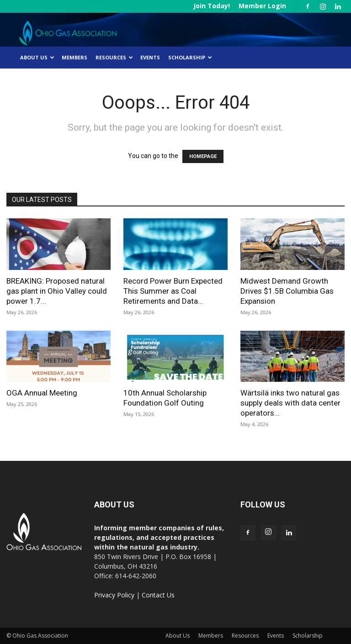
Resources (114, 57)
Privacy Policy (114, 595)
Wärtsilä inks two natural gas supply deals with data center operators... (290, 403)
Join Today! (212, 6)
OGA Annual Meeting (42, 393)
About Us (37, 57)
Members (74, 57)
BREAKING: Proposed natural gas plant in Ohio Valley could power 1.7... (57, 291)
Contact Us (158, 595)
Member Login (262, 6)
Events (150, 57)
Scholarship (190, 57)
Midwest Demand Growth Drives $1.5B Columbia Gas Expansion (287, 291)
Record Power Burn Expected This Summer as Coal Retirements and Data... (173, 291)
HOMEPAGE (203, 156)
